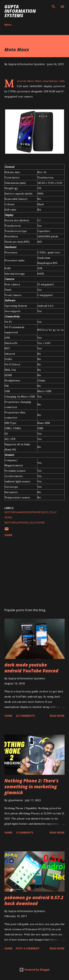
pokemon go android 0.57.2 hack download (34, 900)
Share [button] (8, 535)
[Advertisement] (34, 573)
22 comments (25, 716)
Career (9, 25)
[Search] (54, 7)
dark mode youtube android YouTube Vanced (31, 668)
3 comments (25, 832)
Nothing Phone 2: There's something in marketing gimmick (31, 787)
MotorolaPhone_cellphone (24, 522)
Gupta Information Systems (20, 11)
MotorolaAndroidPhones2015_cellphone (31, 515)
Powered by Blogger (35, 970)
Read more (57, 716)
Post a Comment (28, 948)
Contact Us (30, 25)
